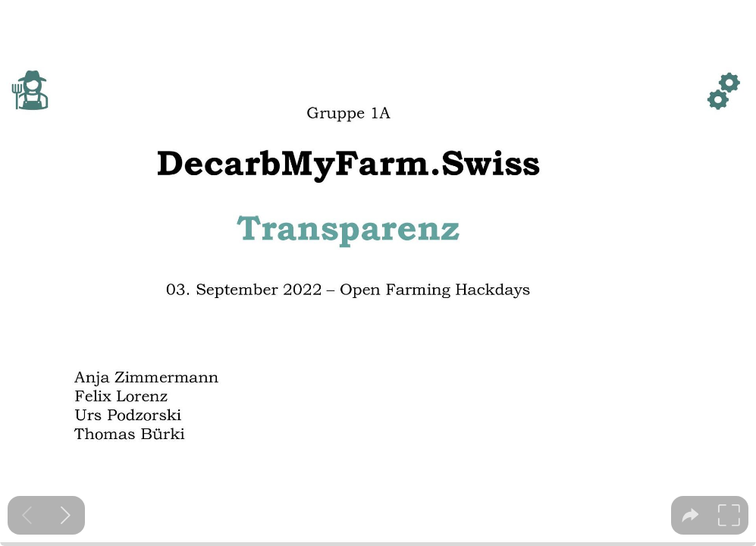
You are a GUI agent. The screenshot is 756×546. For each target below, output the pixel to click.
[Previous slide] (27, 515)
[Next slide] (66, 515)
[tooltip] (690, 515)
